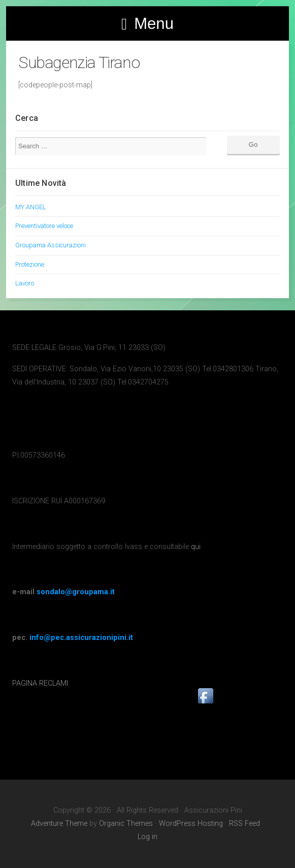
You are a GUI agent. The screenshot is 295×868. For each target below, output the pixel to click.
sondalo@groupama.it (76, 592)
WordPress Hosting (191, 824)
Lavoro (25, 283)
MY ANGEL (31, 207)
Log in (147, 837)
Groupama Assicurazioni (51, 245)
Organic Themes (126, 824)
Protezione (30, 264)
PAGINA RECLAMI (40, 683)
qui (196, 547)
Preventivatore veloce (44, 226)
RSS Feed (244, 824)
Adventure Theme (59, 824)
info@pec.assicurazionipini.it (81, 638)
